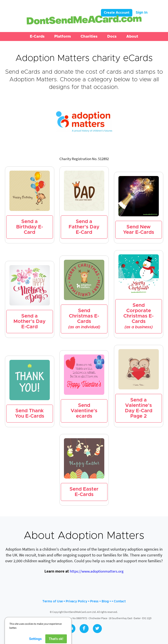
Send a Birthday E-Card (30, 227)
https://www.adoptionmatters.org (97, 571)
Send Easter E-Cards (84, 492)
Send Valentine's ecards (84, 411)
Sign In (142, 13)
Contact (120, 601)
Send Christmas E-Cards (84, 319)
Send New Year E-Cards (139, 230)
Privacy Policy (76, 601)
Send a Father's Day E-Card (84, 227)
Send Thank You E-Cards (30, 414)
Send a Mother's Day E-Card (29, 322)
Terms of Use (53, 601)
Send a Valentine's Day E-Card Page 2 (139, 408)
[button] (37, 36)
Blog (105, 601)
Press (94, 601)
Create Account (117, 13)
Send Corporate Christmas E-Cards (139, 316)
